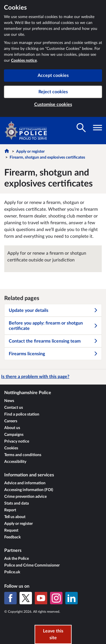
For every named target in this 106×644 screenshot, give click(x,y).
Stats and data (17, 503)
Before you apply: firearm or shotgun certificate (53, 326)
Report (10, 510)
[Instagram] (56, 598)
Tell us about (15, 517)
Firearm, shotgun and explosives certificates (47, 157)
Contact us (14, 408)
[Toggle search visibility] (81, 128)
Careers (11, 421)
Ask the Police (17, 559)
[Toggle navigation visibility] (98, 128)
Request (11, 530)
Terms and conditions (23, 455)
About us (12, 428)
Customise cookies (53, 105)
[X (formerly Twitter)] (26, 598)
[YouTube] (41, 598)
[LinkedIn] (72, 598)
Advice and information (25, 483)
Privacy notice (17, 441)
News (9, 401)
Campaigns (14, 435)
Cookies (11, 448)
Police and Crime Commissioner (32, 565)
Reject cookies (53, 92)
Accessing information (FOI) (29, 490)
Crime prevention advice (25, 497)
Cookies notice (24, 61)
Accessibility (15, 462)
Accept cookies (53, 75)
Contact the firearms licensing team (53, 341)
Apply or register (30, 152)
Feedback (12, 537)
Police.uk (12, 572)
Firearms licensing (53, 354)
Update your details (53, 310)
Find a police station (22, 414)
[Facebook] (10, 598)
